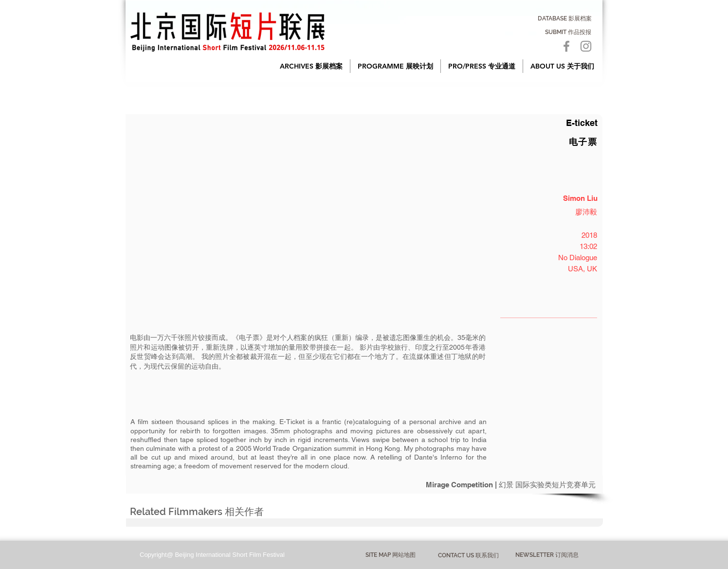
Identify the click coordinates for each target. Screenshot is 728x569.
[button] (311, 66)
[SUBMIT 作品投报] (568, 32)
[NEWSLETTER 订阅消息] (547, 555)
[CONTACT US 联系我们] (468, 556)
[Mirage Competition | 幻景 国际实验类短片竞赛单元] (364, 485)
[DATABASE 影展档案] (565, 18)
